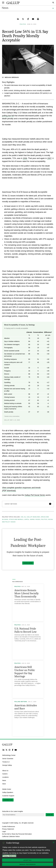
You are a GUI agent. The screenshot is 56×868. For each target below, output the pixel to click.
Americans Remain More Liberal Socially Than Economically (27, 593)
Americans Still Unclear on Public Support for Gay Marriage (25, 672)
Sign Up (50, 815)
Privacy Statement (8, 829)
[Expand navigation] (3, 3)
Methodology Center (9, 755)
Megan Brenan (12, 77)
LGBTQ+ (27, 519)
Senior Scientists (8, 759)
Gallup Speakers (8, 792)
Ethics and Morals (16, 519)
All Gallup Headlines (32, 517)
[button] (28, 504)
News (4, 780)
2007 (49, 158)
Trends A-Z (6, 762)
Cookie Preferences (9, 826)
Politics (44, 519)
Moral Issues (35, 519)
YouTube (16, 750)
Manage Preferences (28, 864)
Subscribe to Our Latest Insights (12, 811)
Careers (5, 774)
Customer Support (8, 796)
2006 (25, 158)
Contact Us (8, 800)
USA (22, 517)
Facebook (13, 750)
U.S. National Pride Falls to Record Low (25, 630)
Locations (5, 777)
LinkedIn (3, 750)
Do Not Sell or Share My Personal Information (17, 834)
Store (4, 784)
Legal (4, 831)
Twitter (6, 750)
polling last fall (8, 116)
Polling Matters (21, 702)
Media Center (7, 789)
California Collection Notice (11, 836)
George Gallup (7, 765)
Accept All (28, 860)
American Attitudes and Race (26, 707)
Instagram (10, 750)
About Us (5, 770)
